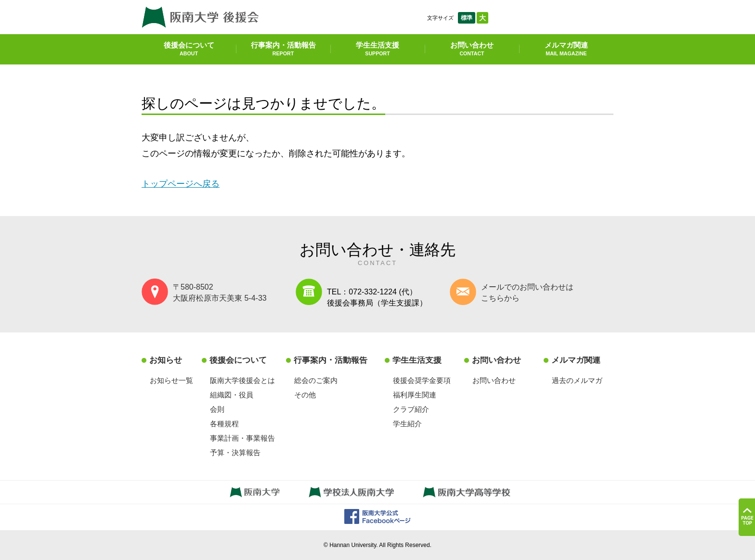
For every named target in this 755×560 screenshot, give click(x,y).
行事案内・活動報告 (283, 49)
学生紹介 (407, 424)
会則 (217, 409)
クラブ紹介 (411, 409)
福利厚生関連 (415, 395)
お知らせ (166, 360)
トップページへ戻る (181, 184)
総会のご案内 (316, 380)
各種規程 (224, 424)
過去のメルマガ (577, 380)
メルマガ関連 (566, 49)
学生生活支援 (377, 49)
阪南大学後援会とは (242, 380)
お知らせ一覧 (171, 380)
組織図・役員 (232, 395)
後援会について (189, 49)
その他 (305, 395)
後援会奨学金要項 (422, 380)
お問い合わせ (472, 49)
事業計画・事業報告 (242, 438)
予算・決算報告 (235, 452)
